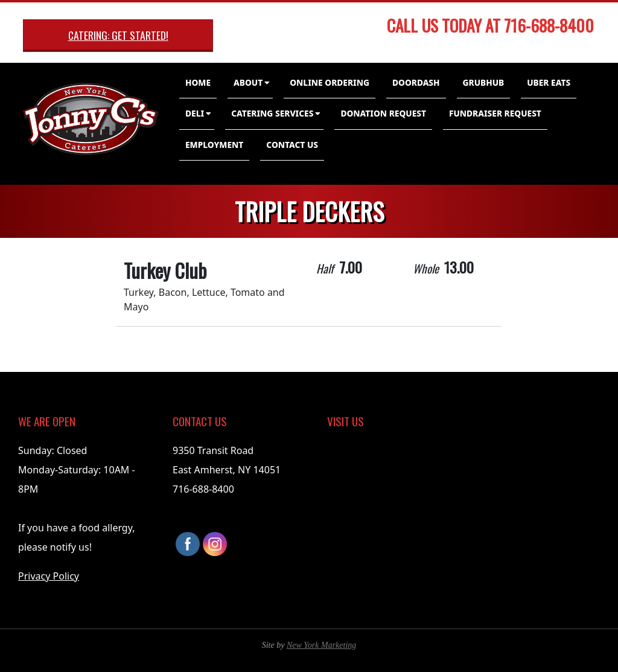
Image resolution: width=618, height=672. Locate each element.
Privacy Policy (49, 576)
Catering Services (272, 113)
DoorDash (416, 82)
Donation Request (383, 113)
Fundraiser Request (495, 113)
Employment (214, 145)
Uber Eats (549, 82)
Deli (195, 113)
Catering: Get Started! (118, 35)
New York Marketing (321, 645)
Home (198, 82)
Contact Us (292, 145)
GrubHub (484, 82)
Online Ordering (330, 82)
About (248, 82)
